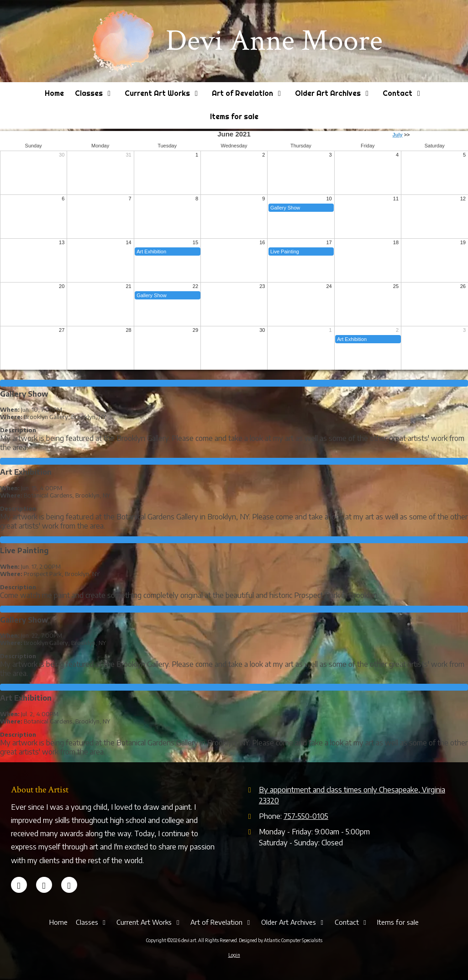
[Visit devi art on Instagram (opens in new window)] (69, 885)
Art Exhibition (151, 252)
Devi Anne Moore (274, 41)
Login (234, 955)
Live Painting (285, 252)
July (398, 135)
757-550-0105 (306, 816)
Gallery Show (285, 208)
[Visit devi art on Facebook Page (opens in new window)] (19, 885)
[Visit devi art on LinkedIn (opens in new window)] (44, 885)
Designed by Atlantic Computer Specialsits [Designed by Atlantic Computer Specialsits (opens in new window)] (281, 940)
